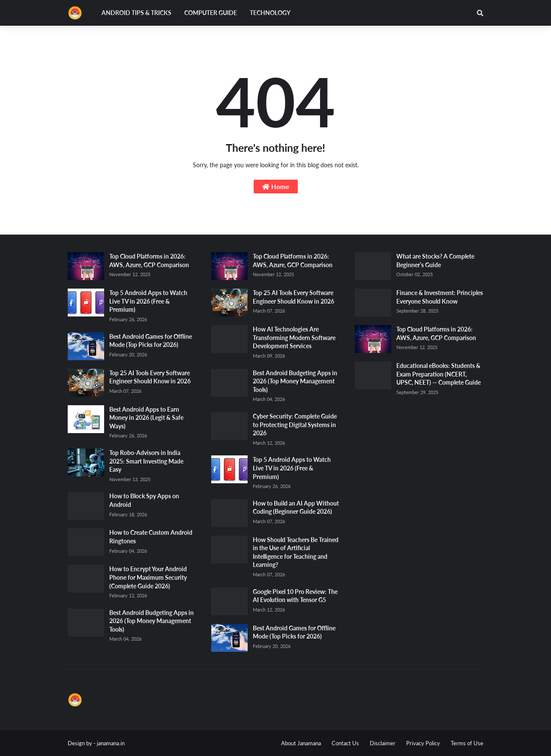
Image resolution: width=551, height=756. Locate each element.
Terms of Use (467, 743)
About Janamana (301, 743)
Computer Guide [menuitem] (211, 13)
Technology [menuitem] (270, 13)
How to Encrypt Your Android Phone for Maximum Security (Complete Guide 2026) (148, 577)
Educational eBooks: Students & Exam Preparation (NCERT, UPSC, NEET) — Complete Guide (439, 374)
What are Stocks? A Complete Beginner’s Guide (435, 261)
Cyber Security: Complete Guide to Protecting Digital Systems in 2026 (295, 425)
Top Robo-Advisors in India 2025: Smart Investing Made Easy (146, 461)
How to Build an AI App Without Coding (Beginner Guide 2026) (296, 508)
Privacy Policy (423, 743)
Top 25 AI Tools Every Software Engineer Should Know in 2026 (150, 377)
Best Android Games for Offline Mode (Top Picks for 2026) (151, 341)
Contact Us (345, 743)
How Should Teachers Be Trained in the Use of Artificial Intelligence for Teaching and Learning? (296, 552)
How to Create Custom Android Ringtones (151, 537)
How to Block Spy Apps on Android (144, 500)
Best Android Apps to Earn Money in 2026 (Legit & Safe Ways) (146, 418)
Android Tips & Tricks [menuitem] (136, 13)
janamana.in (111, 743)
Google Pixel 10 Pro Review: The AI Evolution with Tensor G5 (295, 596)
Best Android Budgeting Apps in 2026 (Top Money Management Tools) (151, 621)
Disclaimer (383, 743)
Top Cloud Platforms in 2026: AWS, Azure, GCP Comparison (149, 261)
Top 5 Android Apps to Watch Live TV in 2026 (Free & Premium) (148, 301)
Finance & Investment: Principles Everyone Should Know (440, 297)
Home (276, 187)
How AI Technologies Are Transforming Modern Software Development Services (294, 337)
